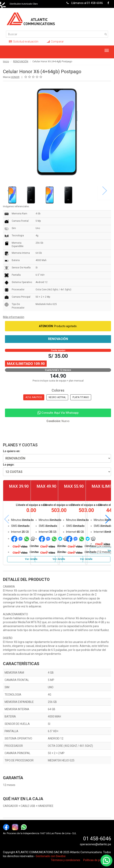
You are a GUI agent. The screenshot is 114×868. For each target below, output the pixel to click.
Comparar (55, 42)
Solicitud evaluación (24, 42)
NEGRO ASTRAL (57, 397)
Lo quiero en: (12, 451)
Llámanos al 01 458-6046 (84, 3)
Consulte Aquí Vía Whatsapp (58, 413)
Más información (14, 317)
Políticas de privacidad (97, 860)
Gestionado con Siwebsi (51, 856)
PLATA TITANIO (81, 397)
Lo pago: (9, 465)
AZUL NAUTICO (34, 397)
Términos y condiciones (66, 860)
